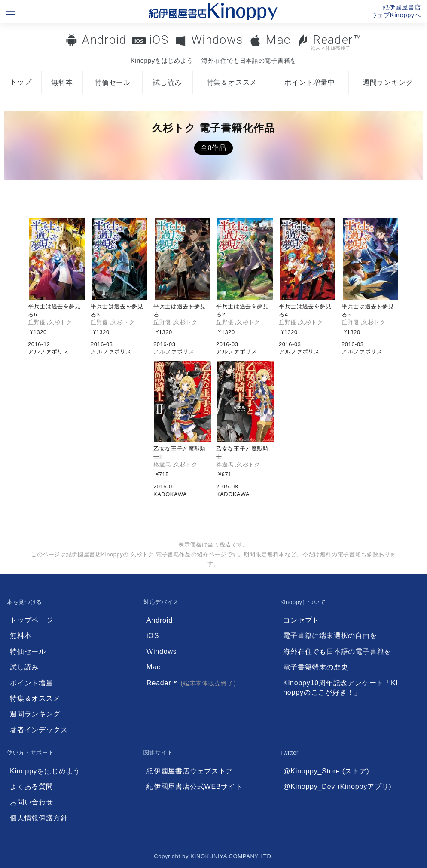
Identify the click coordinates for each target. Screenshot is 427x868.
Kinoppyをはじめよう (162, 61)
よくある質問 (32, 787)
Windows (217, 40)
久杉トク (60, 322)
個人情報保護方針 (39, 818)
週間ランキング (388, 82)
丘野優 (37, 322)
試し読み (167, 82)
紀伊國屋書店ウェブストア (190, 771)
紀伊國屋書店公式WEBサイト (195, 787)
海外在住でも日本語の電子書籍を (249, 61)
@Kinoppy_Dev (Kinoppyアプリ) (337, 787)
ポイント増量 (32, 683)
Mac (278, 40)
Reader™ (329, 42)
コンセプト (301, 620)
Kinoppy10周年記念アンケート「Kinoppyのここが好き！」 (340, 688)
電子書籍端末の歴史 (316, 667)
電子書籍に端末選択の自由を (330, 636)
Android (104, 40)
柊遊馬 (162, 465)
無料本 (62, 82)
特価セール (113, 82)
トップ (21, 82)
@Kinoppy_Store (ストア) (326, 771)
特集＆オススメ (232, 82)
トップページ (32, 620)
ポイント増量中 (310, 82)
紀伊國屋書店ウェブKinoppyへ (396, 11)
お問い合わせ (32, 802)
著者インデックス (39, 730)
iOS (159, 40)
